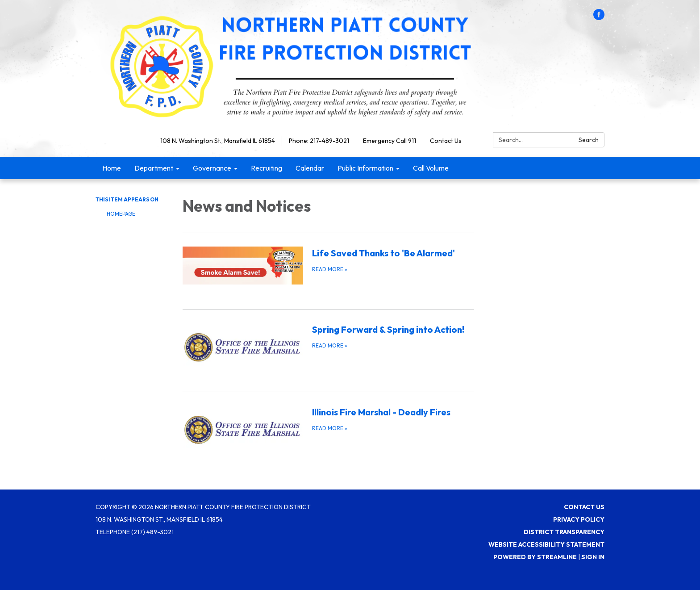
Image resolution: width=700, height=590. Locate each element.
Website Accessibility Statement (546, 544)
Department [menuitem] (154, 168)
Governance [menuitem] (212, 168)
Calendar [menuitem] (310, 168)
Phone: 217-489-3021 (319, 141)
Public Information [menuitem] (365, 168)
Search (589, 140)
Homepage (121, 214)
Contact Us (446, 141)
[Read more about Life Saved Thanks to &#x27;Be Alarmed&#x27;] (328, 265)
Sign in (593, 557)
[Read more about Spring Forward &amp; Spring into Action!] (328, 345)
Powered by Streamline (535, 557)
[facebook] (599, 17)
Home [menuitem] (112, 168)
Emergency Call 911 (390, 141)
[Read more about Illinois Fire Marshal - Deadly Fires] (328, 427)
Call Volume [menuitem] (431, 168)
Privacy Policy (579, 519)
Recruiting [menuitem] (267, 168)
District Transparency (564, 532)
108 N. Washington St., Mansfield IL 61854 (218, 141)
